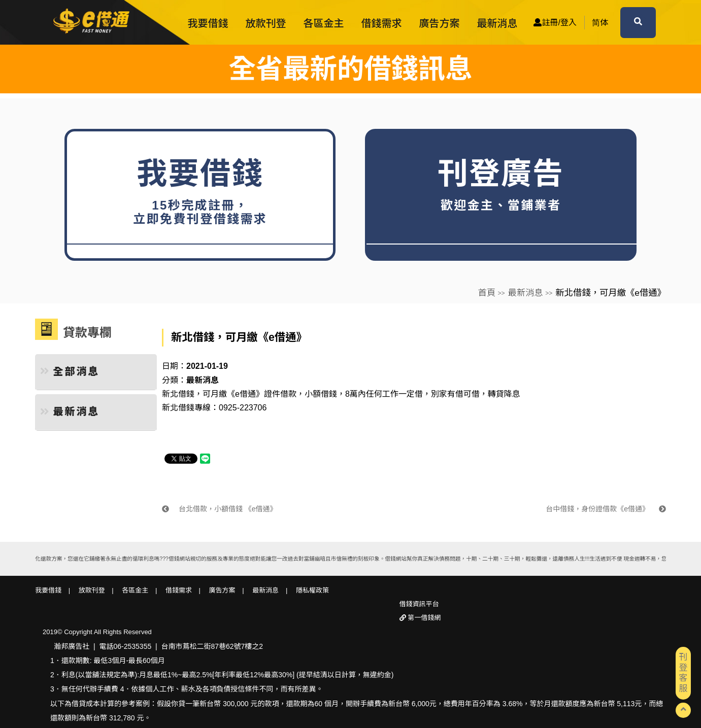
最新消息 (497, 23)
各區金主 (323, 23)
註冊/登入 (555, 23)
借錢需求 (381, 23)
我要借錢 (208, 23)
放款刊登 (265, 23)
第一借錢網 (424, 618)
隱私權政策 (312, 590)
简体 (600, 23)
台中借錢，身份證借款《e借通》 (606, 509)
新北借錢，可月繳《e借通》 (213, 394)
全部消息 (70, 371)
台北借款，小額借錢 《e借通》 (220, 509)
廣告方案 (439, 23)
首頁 (487, 293)
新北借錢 (178, 408)
